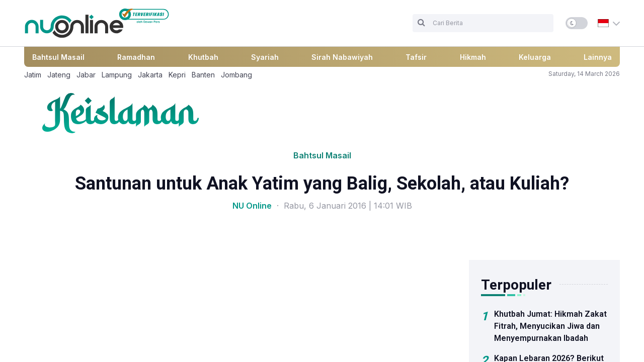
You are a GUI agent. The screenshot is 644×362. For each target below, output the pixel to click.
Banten (203, 75)
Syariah (265, 57)
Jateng (59, 75)
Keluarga (535, 57)
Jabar (86, 75)
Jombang (236, 75)
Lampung (117, 75)
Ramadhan (136, 57)
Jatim (33, 75)
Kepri (177, 75)
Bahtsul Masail (58, 57)
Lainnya (598, 57)
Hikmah (473, 57)
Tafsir (416, 57)
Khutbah (203, 57)
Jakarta (150, 75)
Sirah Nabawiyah (342, 57)
